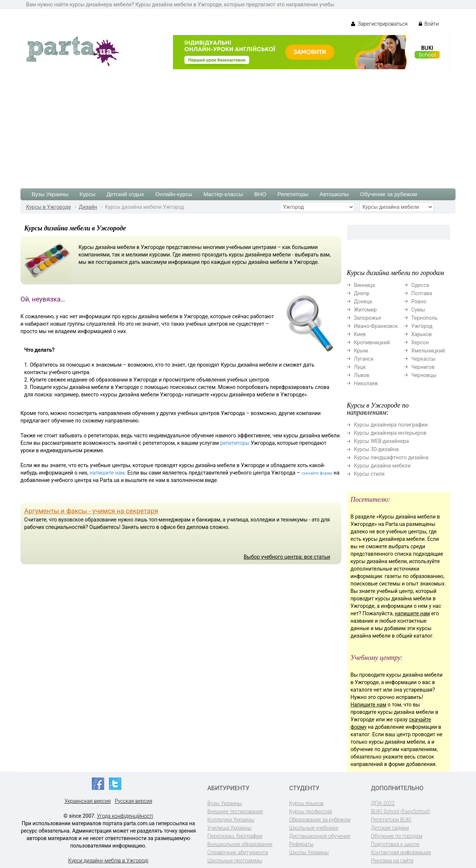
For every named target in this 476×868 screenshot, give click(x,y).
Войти (429, 24)
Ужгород (422, 326)
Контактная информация (401, 852)
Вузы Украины (50, 194)
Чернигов (423, 367)
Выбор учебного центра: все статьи (287, 557)
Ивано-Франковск (376, 326)
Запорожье (368, 318)
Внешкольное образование (240, 844)
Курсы (88, 194)
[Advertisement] (238, 125)
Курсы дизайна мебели (382, 466)
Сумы (418, 310)
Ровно (419, 301)
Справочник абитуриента (238, 852)
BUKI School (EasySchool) (401, 811)
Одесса (420, 285)
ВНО (260, 194)
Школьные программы (235, 861)
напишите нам (107, 473)
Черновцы (424, 375)
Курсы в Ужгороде (49, 207)
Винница (365, 285)
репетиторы (235, 443)
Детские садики (390, 828)
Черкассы (424, 359)
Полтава (422, 293)
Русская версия (133, 801)
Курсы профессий (311, 811)
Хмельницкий (428, 351)
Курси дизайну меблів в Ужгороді (108, 861)
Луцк (360, 367)
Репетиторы (293, 194)
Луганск (364, 359)
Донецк (363, 301)
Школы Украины (309, 852)
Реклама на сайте (392, 861)
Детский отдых (125, 194)
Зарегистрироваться (379, 24)
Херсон (420, 342)
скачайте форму (317, 473)
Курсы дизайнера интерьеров (390, 433)
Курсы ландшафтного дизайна (391, 457)
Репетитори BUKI (391, 820)
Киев (360, 334)
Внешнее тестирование (235, 811)
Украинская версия (88, 801)
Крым (361, 351)
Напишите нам (369, 705)
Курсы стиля (369, 474)
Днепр (362, 293)
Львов (362, 375)
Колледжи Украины (231, 820)
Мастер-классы (223, 194)
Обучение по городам (397, 836)
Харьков (422, 334)
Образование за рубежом (320, 820)
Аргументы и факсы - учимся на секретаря (91, 511)
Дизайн (88, 207)
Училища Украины (230, 828)
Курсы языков (306, 803)
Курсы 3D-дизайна (377, 449)
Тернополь (424, 318)
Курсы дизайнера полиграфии (391, 425)
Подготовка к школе (395, 844)
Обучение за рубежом (388, 194)
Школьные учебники (314, 828)
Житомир (366, 310)
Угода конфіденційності (125, 816)
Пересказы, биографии (235, 836)
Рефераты (301, 844)
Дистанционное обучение (320, 836)
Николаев (366, 383)
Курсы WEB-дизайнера (382, 441)
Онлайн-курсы (174, 194)
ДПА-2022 (383, 803)
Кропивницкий (372, 342)
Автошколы (334, 194)
